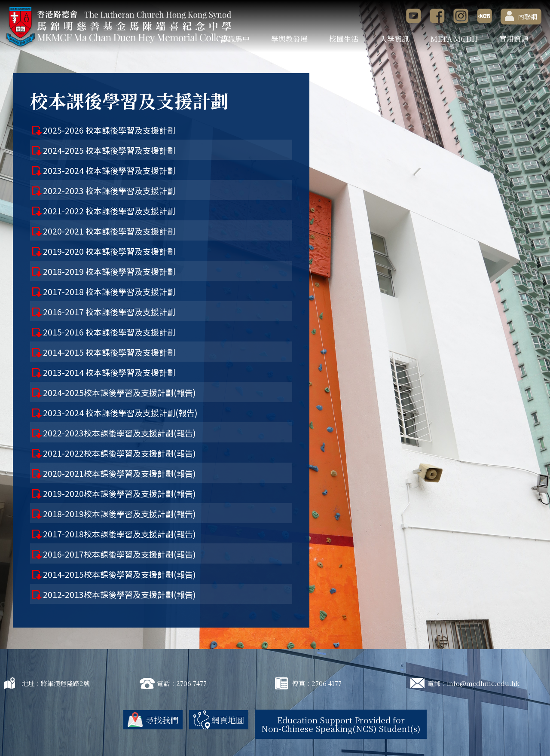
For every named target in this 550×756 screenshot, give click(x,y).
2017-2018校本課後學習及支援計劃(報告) (119, 534)
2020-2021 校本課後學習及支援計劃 (109, 231)
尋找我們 (162, 720)
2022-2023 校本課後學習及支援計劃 (109, 191)
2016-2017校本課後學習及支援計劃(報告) (119, 554)
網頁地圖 (228, 720)
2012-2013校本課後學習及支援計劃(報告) (119, 594)
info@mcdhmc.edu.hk (483, 683)
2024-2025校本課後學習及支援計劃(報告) (119, 392)
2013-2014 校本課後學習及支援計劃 (109, 372)
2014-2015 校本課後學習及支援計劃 (109, 352)
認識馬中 (235, 38)
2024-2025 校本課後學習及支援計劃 (109, 150)
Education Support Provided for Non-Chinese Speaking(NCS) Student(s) (341, 724)
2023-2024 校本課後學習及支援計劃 (109, 170)
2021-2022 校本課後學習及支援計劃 (109, 211)
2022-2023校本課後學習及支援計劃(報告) (119, 433)
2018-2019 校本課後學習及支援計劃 (109, 271)
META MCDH (454, 38)
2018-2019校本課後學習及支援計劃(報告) (119, 514)
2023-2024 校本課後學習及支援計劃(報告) (120, 413)
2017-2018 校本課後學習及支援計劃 (109, 291)
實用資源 (514, 38)
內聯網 (521, 16)
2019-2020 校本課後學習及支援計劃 (109, 251)
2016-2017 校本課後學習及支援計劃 (109, 312)
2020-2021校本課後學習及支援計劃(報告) (119, 473)
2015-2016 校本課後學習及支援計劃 (109, 332)
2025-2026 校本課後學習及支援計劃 (109, 130)
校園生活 (344, 38)
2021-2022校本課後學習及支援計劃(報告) (119, 453)
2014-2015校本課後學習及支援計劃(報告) (119, 574)
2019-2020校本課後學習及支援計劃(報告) (119, 493)
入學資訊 (394, 38)
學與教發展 (289, 38)
